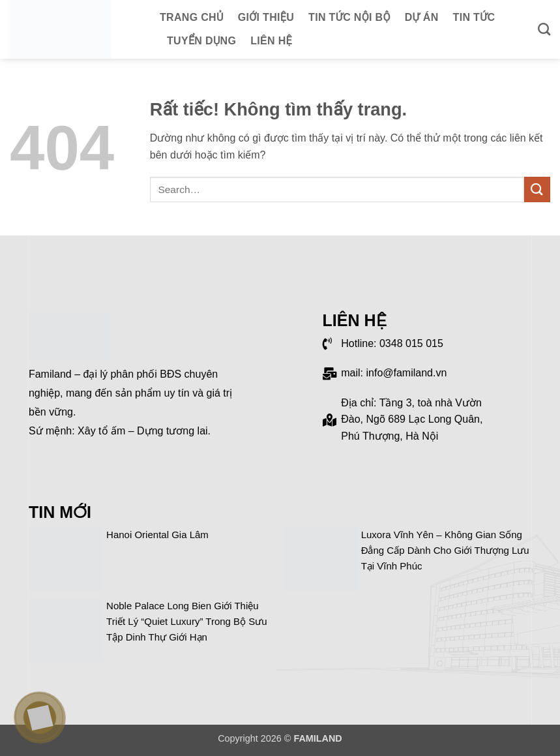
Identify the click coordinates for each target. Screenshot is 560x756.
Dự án (422, 17)
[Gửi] (537, 189)
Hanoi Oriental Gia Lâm (157, 535)
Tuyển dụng (201, 41)
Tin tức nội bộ (349, 17)
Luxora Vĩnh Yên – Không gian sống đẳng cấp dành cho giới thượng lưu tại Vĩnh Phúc (445, 550)
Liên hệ (271, 41)
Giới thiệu (266, 17)
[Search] (544, 29)
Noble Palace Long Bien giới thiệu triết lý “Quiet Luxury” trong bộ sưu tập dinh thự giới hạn (187, 621)
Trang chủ (192, 17)
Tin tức (474, 17)
